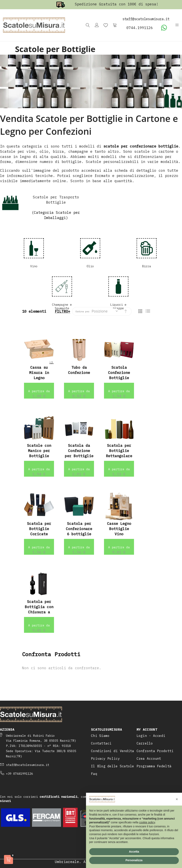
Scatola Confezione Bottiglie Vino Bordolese (119, 378)
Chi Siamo (100, 736)
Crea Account (149, 758)
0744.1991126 (140, 28)
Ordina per (82, 311)
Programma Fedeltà (154, 766)
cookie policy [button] (147, 822)
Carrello (145, 743)
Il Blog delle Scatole (113, 766)
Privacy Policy (105, 758)
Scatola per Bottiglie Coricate (39, 529)
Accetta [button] (134, 852)
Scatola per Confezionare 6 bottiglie (79, 529)
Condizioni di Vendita (113, 751)
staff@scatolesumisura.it (28, 765)
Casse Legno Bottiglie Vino (119, 529)
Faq (94, 774)
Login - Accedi (151, 736)
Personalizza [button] (134, 860)
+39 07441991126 (19, 774)
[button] (177, 799)
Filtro (61, 311)
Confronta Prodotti (155, 751)
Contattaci (101, 743)
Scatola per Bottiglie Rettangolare (119, 451)
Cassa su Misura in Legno (39, 373)
